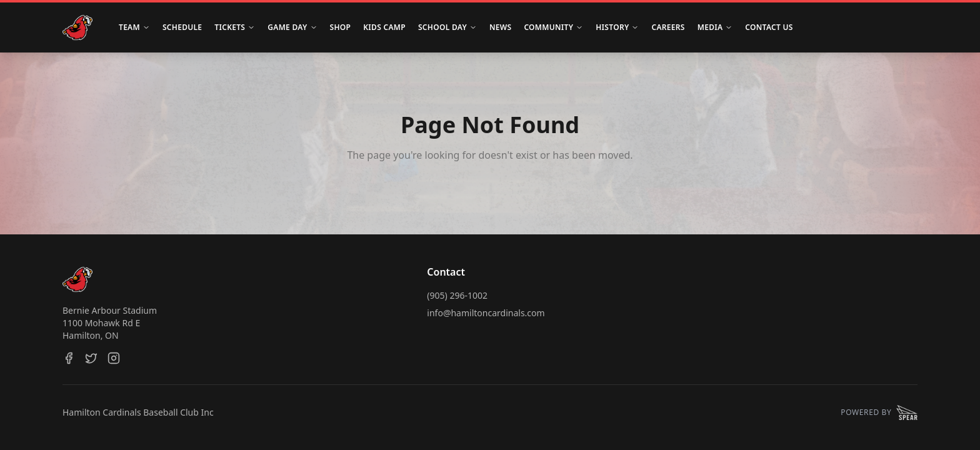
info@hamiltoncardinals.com (486, 313)
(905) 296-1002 (457, 295)
